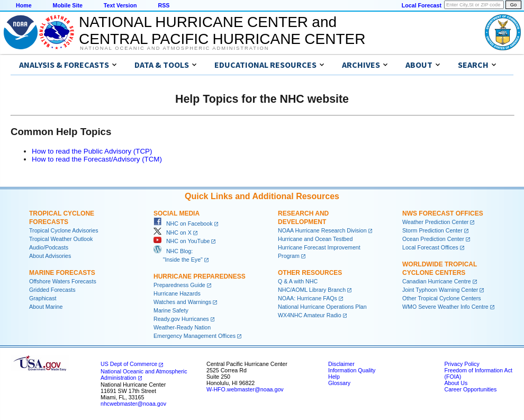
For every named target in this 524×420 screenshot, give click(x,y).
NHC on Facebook (183, 224)
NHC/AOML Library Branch (312, 290)
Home (24, 5)
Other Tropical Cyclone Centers (442, 298)
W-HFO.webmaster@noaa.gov (245, 389)
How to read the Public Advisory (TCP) (92, 151)
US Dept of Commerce (129, 364)
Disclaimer (341, 364)
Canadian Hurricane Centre (437, 281)
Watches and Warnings (182, 302)
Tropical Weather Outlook (61, 239)
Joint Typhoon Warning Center (440, 290)
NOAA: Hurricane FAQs (308, 298)
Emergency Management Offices (195, 336)
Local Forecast (422, 5)
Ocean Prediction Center (433, 239)
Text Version (120, 5)
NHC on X (173, 233)
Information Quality (352, 370)
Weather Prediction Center (435, 222)
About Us (456, 383)
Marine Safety (171, 310)
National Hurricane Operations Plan (322, 307)
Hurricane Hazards (177, 293)
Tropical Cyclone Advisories (64, 230)
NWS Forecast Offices (443, 213)
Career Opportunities (470, 389)
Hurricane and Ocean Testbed (315, 239)
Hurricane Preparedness (200, 276)
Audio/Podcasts (49, 247)
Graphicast (43, 298)
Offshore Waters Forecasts (63, 281)
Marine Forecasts (62, 273)
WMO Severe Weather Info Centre (445, 307)
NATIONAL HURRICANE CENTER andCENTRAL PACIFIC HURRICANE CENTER (222, 30)
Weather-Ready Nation (182, 327)
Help (334, 377)
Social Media (177, 213)
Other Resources (310, 273)
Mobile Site (68, 5)
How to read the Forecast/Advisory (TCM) (97, 159)
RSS (164, 5)
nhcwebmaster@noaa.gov (133, 404)
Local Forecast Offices (430, 247)
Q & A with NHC (298, 281)
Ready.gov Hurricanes (181, 319)
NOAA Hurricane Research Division (322, 230)
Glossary (339, 383)
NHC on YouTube (182, 241)
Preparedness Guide (179, 285)
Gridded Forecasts (52, 290)
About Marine (46, 307)
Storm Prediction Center (432, 230)
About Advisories (50, 256)
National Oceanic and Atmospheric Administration (174, 48)
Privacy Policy (462, 364)
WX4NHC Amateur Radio (310, 315)
